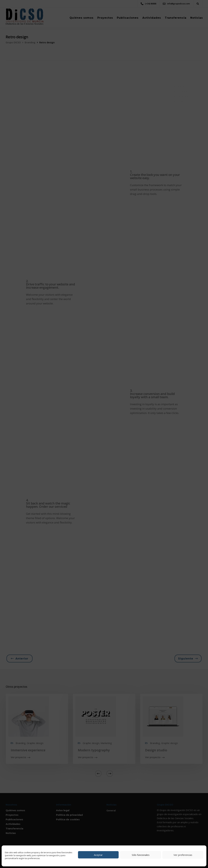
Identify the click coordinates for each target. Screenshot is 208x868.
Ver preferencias (183, 855)
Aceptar (98, 855)
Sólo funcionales (141, 855)
